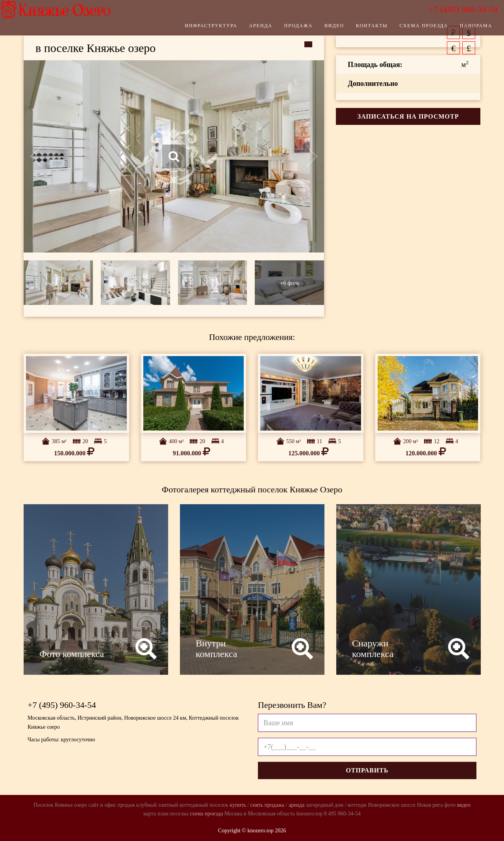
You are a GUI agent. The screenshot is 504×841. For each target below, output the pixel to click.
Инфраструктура (199, 30)
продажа (274, 805)
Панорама (464, 30)
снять (257, 805)
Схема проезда (412, 30)
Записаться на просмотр (408, 116)
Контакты (360, 30)
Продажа (287, 30)
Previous (54, 156)
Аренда (249, 30)
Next (294, 156)
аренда (296, 805)
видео (464, 805)
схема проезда (206, 814)
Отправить (367, 770)
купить (238, 805)
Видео (322, 30)
